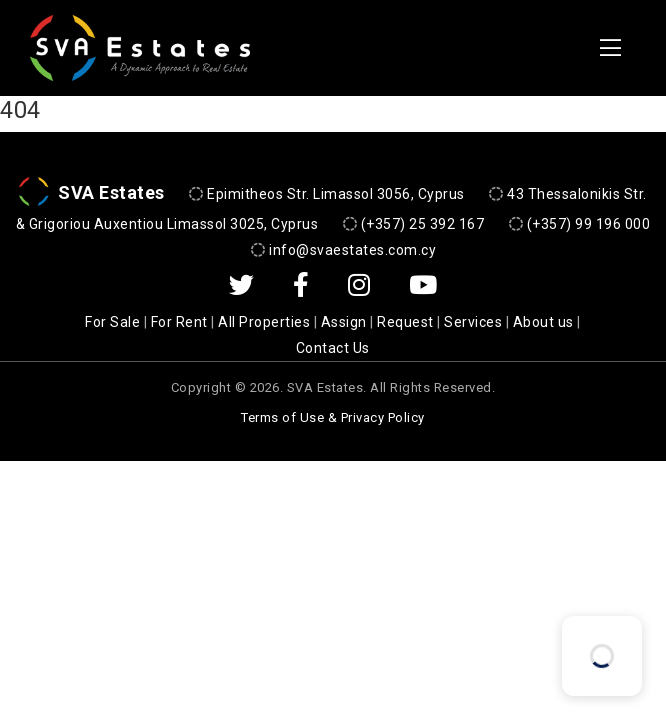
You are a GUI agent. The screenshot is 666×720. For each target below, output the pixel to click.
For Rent (179, 322)
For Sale (112, 322)
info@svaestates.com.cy (352, 250)
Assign (344, 322)
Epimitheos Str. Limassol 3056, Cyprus (336, 193)
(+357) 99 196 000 (589, 224)
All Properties (264, 322)
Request (405, 322)
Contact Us (333, 348)
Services (473, 322)
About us (543, 322)
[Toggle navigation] (610, 48)
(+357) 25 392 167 (423, 224)
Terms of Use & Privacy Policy (333, 416)
